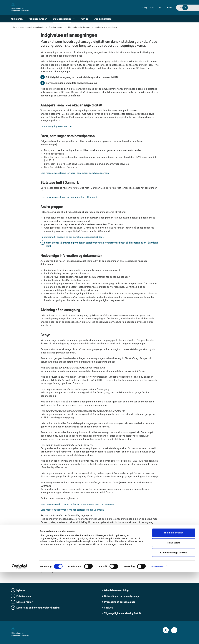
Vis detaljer (157, 638)
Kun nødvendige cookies (174, 624)
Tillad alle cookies (174, 604)
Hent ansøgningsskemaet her (57, 126)
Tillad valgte (174, 614)
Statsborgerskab (62, 19)
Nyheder (21, 590)
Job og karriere (103, 19)
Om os (85, 19)
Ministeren (17, 19)
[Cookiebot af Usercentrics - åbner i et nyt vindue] (20, 638)
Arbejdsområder (38, 19)
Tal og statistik (129, 8)
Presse (151, 8)
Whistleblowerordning (116, 590)
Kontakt (141, 8)
